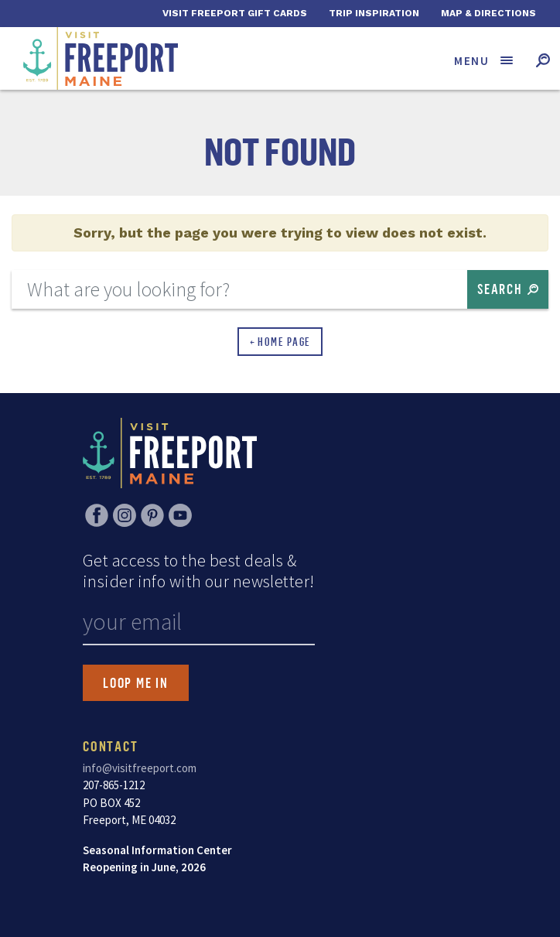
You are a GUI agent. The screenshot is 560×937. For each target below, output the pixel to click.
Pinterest (152, 515)
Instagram (125, 515)
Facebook (97, 515)
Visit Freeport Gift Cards (235, 13)
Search (500, 289)
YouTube (180, 515)
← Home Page (280, 342)
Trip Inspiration (374, 13)
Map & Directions (488, 13)
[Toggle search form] (543, 60)
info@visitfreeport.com (140, 768)
